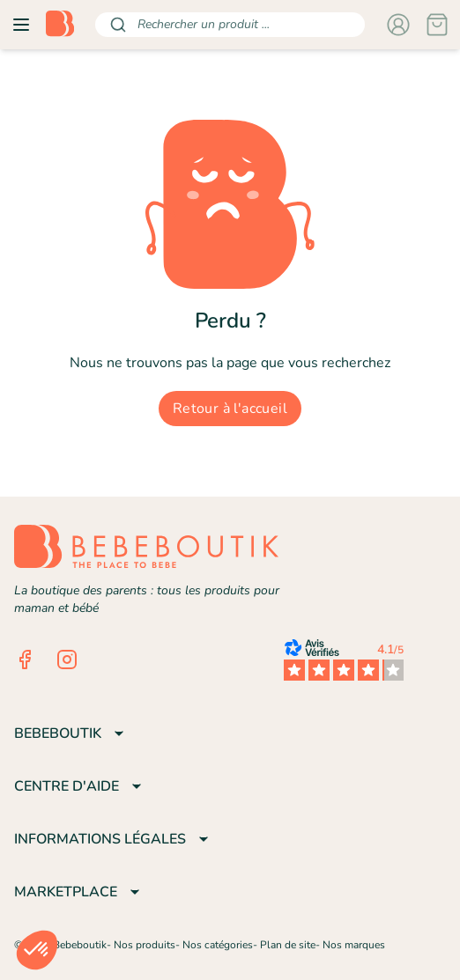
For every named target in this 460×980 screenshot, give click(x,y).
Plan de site (288, 945)
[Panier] (437, 25)
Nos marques (354, 945)
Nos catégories (218, 945)
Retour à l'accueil (230, 409)
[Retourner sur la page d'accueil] (60, 25)
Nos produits (145, 945)
